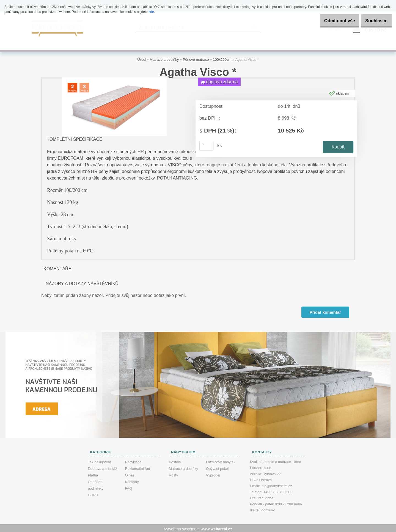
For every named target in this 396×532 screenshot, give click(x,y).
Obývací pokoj (217, 467)
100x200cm (222, 58)
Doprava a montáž (102, 467)
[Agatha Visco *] (114, 78)
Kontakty (132, 480)
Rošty (173, 474)
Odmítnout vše (331, 21)
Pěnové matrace (196, 58)
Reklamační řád (137, 467)
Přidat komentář (325, 311)
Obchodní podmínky (95, 483)
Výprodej (213, 474)
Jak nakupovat (99, 460)
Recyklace (133, 460)
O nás (130, 474)
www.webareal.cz (217, 527)
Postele (175, 460)
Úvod (141, 58)
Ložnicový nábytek (221, 460)
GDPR (93, 493)
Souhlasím (374, 21)
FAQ (128, 487)
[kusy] (207, 144)
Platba (93, 474)
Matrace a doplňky (164, 58)
